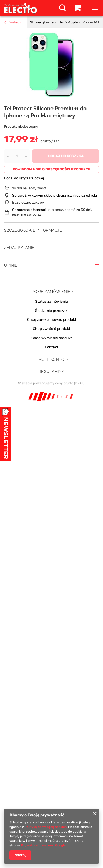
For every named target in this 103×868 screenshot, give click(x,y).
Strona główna (42, 22)
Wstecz (13, 23)
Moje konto (51, 359)
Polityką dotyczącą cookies (46, 827)
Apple (73, 22)
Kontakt (51, 347)
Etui (61, 22)
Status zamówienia (51, 302)
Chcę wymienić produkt (52, 338)
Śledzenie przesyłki (52, 311)
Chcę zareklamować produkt (52, 320)
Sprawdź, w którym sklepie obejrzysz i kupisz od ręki (54, 195)
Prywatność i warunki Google (43, 845)
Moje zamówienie (51, 292)
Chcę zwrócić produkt (51, 329)
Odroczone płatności (29, 210)
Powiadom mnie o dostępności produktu (51, 169)
